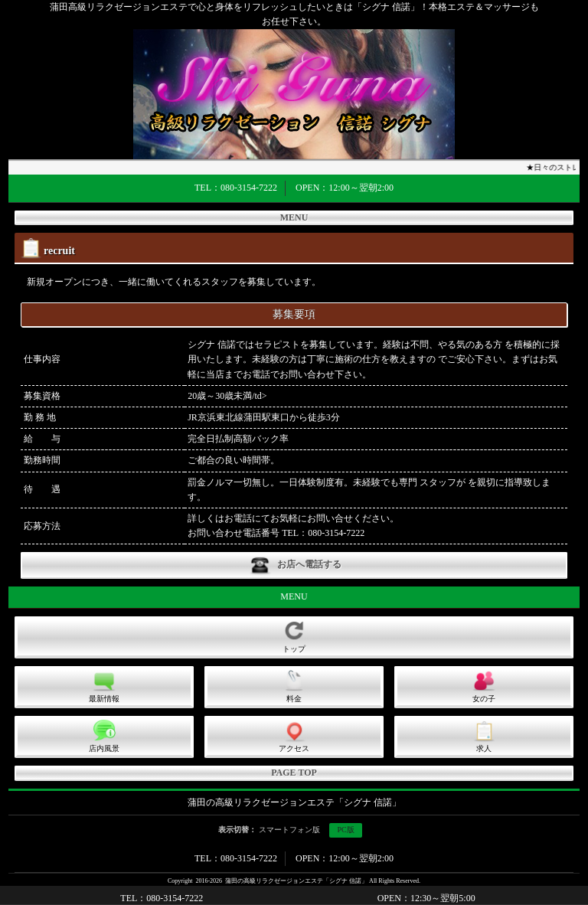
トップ (294, 636)
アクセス (294, 736)
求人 (484, 736)
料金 (294, 686)
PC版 (345, 830)
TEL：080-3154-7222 (236, 188)
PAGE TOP (294, 773)
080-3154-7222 (336, 533)
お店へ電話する (294, 565)
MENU (294, 217)
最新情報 (104, 686)
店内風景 (104, 736)
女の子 (484, 686)
